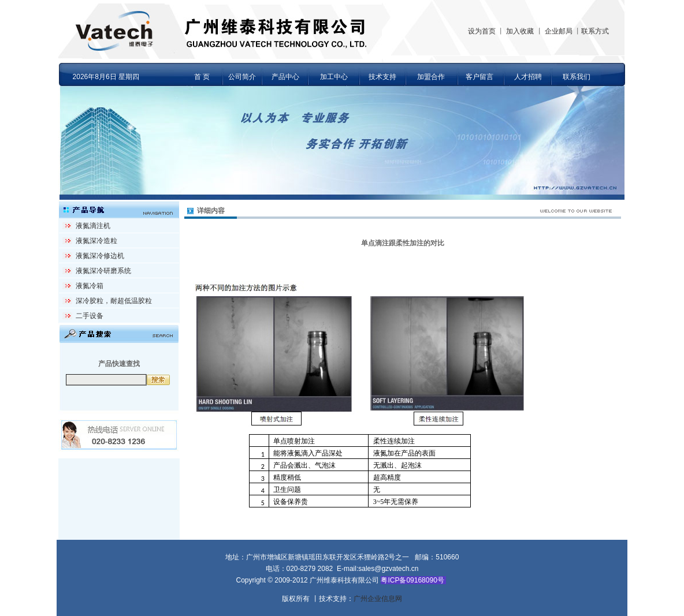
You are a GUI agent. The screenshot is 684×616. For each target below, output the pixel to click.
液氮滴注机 (93, 226)
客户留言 (479, 77)
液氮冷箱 (90, 286)
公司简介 (242, 77)
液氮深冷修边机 (100, 256)
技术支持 (382, 77)
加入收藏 (520, 31)
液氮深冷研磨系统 (103, 271)
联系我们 (577, 77)
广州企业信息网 (378, 599)
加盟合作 (431, 77)
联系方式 (595, 31)
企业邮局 (559, 31)
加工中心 (334, 77)
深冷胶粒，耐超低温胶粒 (114, 301)
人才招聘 (528, 77)
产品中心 (285, 77)
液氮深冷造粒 (96, 241)
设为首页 (482, 31)
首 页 (202, 77)
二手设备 (90, 316)
